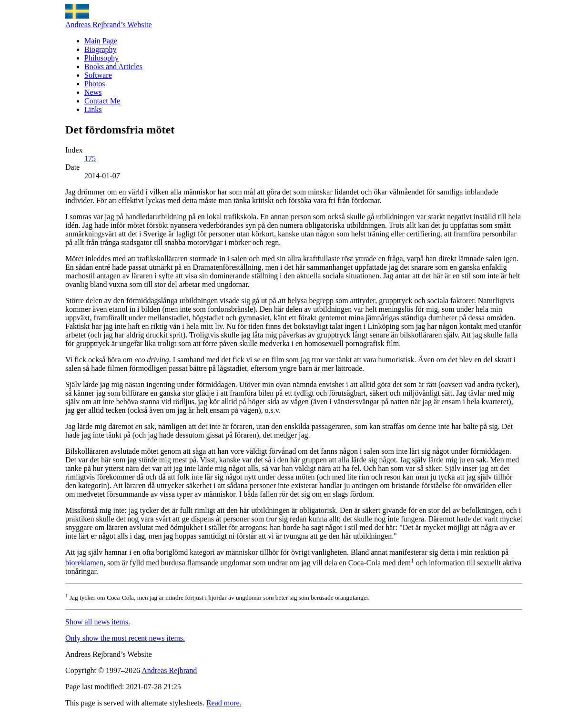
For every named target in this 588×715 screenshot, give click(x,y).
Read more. (224, 703)
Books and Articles (113, 66)
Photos (95, 84)
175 (90, 158)
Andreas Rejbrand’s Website (108, 25)
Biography (101, 49)
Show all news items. (98, 622)
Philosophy (101, 58)
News (93, 92)
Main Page (101, 41)
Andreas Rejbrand (169, 670)
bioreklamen (84, 563)
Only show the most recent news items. (125, 638)
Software (98, 75)
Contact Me (102, 101)
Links (93, 109)
